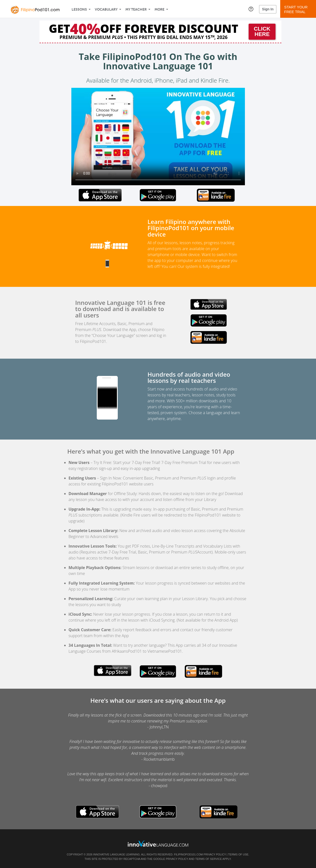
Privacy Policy (215, 854)
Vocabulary (106, 9)
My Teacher (136, 9)
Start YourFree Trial (299, 9)
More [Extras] (159, 9)
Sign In (268, 9)
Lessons (79, 9)
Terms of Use (238, 854)
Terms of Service (209, 859)
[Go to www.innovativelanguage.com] (158, 843)
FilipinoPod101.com (188, 854)
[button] (251, 9)
